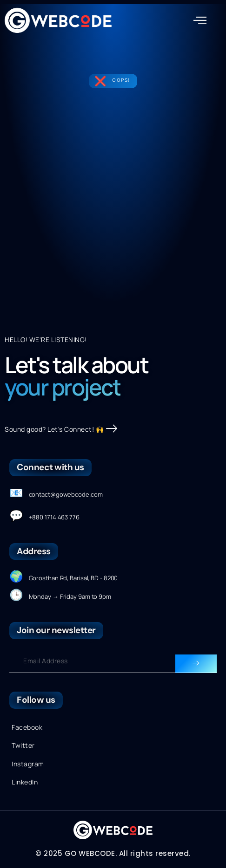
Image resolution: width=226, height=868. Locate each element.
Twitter (23, 745)
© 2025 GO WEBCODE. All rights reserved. (113, 853)
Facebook (27, 727)
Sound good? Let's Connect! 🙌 (61, 429)
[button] (200, 20)
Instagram (28, 764)
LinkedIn (25, 782)
